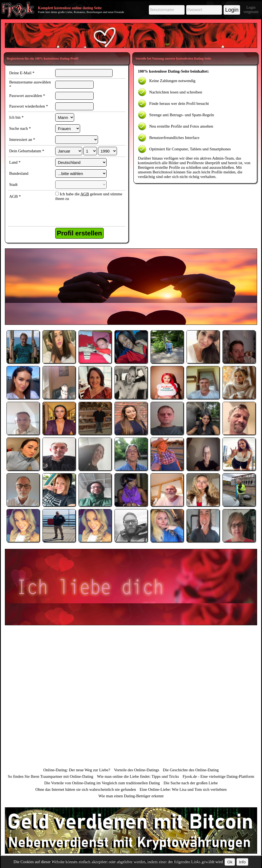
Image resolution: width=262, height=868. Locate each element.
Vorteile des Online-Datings (137, 770)
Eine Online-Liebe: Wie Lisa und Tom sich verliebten (183, 789)
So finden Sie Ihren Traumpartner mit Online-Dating (51, 776)
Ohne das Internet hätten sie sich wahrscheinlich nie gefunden (86, 789)
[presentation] (83, 214)
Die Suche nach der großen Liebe (191, 783)
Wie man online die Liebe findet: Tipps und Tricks (138, 776)
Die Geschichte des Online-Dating (191, 770)
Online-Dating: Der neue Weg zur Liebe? (77, 770)
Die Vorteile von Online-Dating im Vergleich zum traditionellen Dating (102, 783)
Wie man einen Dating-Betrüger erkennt (131, 796)
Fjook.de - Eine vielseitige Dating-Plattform (219, 776)
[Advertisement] (131, 35)
